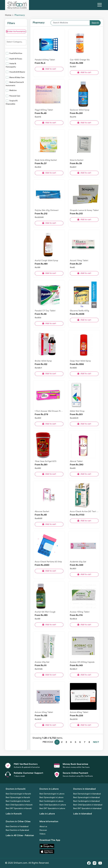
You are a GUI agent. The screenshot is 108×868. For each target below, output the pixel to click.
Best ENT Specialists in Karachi (19, 808)
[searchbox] (16, 42)
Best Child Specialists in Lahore (53, 805)
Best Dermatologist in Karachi (18, 794)
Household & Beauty (17, 72)
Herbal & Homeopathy (11, 65)
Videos (42, 834)
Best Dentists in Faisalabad (17, 826)
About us (43, 826)
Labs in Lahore (47, 814)
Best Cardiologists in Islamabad (86, 801)
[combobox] (16, 42)
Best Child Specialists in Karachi (19, 805)
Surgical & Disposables (12, 102)
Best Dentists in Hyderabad (17, 830)
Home (8, 15)
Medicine (13, 90)
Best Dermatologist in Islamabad (87, 794)
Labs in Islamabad (83, 814)
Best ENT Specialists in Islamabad (87, 808)
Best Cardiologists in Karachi (18, 801)
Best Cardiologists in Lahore (51, 801)
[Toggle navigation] (100, 5)
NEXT (96, 742)
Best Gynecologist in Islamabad (86, 797)
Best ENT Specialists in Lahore (52, 808)
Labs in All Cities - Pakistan (20, 835)
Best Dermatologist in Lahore (52, 794)
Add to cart (49, 69)
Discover (43, 830)
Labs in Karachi (14, 814)
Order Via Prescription (16, 31)
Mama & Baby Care (17, 77)
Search (95, 23)
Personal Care (15, 96)
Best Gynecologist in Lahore (51, 797)
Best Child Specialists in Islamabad (88, 805)
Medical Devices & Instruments (15, 84)
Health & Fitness (16, 59)
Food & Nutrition (16, 53)
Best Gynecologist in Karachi (18, 797)
